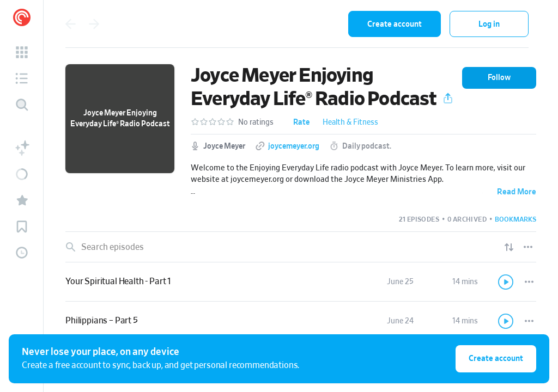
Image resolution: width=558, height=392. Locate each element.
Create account (395, 24)
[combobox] (269, 24)
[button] (22, 52)
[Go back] (70, 24)
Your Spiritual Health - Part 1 (118, 281)
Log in (489, 24)
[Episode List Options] (528, 247)
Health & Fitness (350, 122)
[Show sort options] (509, 247)
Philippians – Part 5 (102, 321)
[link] (301, 282)
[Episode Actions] (529, 282)
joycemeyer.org (294, 146)
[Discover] (22, 105)
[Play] (506, 282)
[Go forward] (94, 24)
